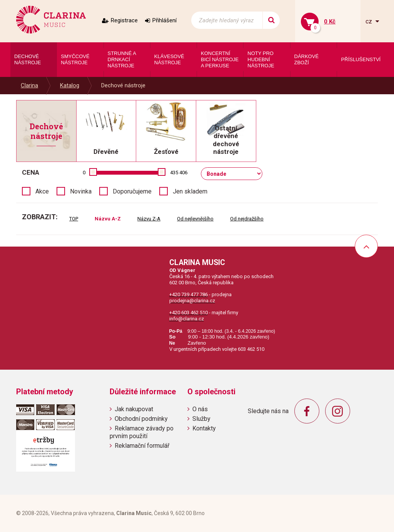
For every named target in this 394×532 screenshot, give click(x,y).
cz (370, 21)
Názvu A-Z (108, 219)
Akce (42, 191)
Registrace (124, 20)
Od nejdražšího (247, 219)
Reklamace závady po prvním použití (142, 432)
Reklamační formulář (142, 446)
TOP (74, 219)
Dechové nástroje (123, 85)
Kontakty (204, 428)
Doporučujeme (132, 191)
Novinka (81, 191)
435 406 (179, 173)
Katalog (70, 85)
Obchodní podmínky (141, 419)
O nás (200, 409)
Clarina (29, 85)
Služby (201, 419)
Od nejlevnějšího (195, 219)
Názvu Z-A (149, 219)
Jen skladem (190, 191)
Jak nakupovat (134, 409)
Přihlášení (164, 20)
